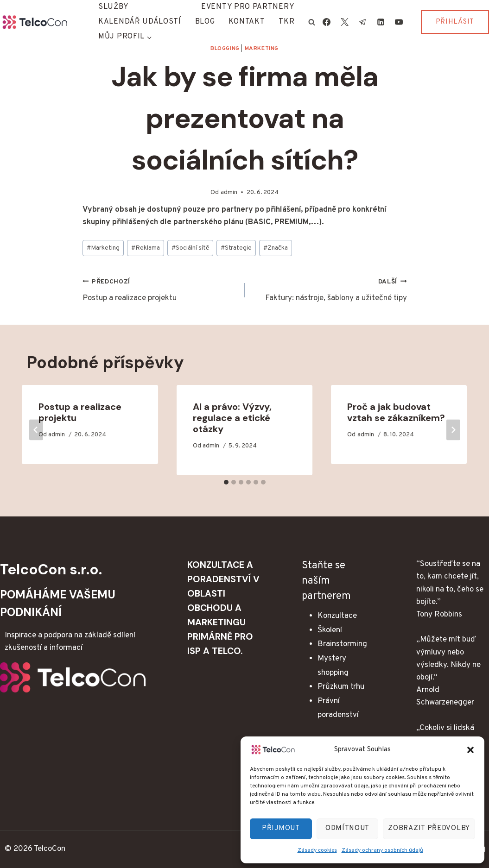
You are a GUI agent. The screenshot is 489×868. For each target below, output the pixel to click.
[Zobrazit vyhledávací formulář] (311, 22)
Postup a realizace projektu (160, 289)
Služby (113, 7)
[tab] (226, 482)
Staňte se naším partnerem (326, 581)
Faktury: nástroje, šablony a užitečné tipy (330, 289)
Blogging (225, 49)
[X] (344, 22)
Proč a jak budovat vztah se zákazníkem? (396, 412)
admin (229, 192)
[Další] (453, 430)
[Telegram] (363, 22)
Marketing (262, 49)
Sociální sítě (190, 248)
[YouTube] (399, 22)
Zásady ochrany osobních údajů (382, 850)
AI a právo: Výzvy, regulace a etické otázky (232, 418)
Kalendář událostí (140, 22)
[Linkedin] (381, 22)
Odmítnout (347, 828)
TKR (286, 22)
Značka (276, 248)
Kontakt (247, 22)
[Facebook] (326, 22)
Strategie (236, 248)
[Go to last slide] (36, 430)
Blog (205, 22)
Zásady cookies (317, 850)
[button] (470, 750)
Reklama (146, 248)
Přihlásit (455, 22)
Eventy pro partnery (248, 7)
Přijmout (281, 828)
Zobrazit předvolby (429, 828)
